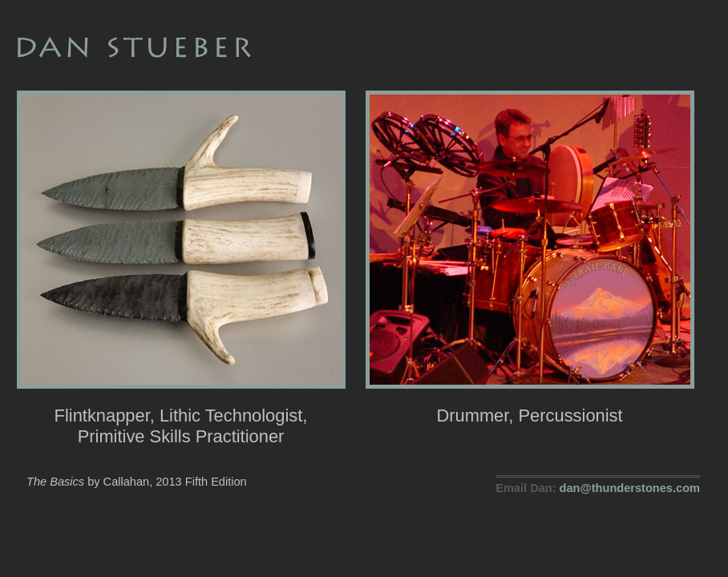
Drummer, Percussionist (530, 405)
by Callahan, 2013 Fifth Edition (137, 482)
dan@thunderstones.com (630, 488)
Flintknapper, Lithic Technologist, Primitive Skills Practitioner (181, 416)
